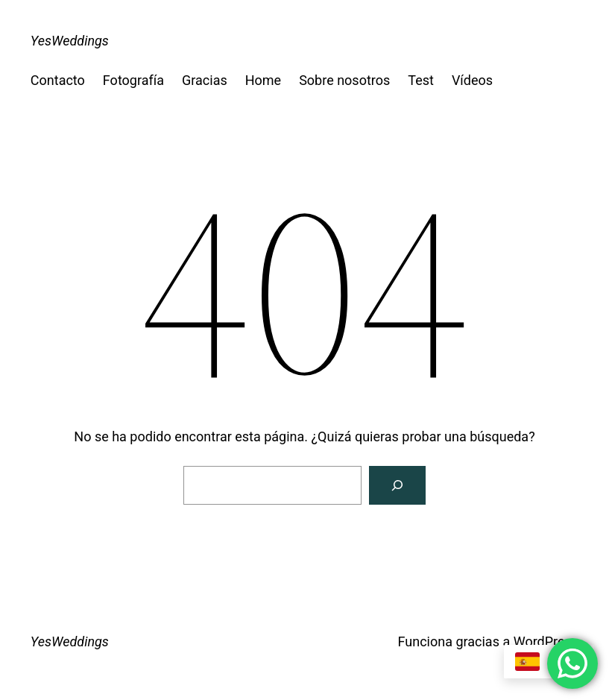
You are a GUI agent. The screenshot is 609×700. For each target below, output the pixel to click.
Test (421, 80)
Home (263, 80)
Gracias (205, 80)
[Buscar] (397, 485)
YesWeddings (70, 41)
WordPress (546, 641)
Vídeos (472, 80)
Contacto (58, 80)
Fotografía (133, 80)
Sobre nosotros (344, 80)
